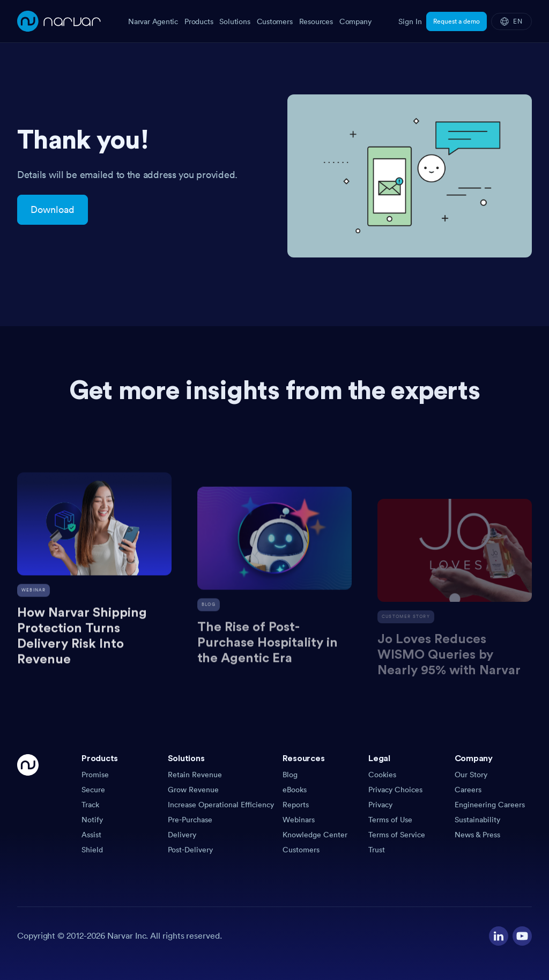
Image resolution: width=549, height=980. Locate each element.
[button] (120, 762)
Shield (92, 850)
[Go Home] (28, 805)
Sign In (410, 21)
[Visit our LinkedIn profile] (499, 936)
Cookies (382, 775)
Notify (92, 820)
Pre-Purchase (190, 820)
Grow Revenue (193, 790)
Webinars (299, 820)
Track (90, 805)
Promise (95, 775)
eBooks (295, 790)
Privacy (380, 805)
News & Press (477, 835)
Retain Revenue (195, 775)
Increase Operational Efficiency (221, 805)
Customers (301, 850)
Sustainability (477, 820)
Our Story (471, 775)
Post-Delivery (190, 850)
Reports (296, 805)
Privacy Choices (395, 790)
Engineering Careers (490, 805)
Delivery (182, 835)
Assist (91, 835)
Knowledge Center (315, 835)
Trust (377, 850)
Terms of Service (397, 835)
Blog (290, 775)
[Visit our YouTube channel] (522, 936)
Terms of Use (390, 820)
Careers (468, 790)
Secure (93, 790)
